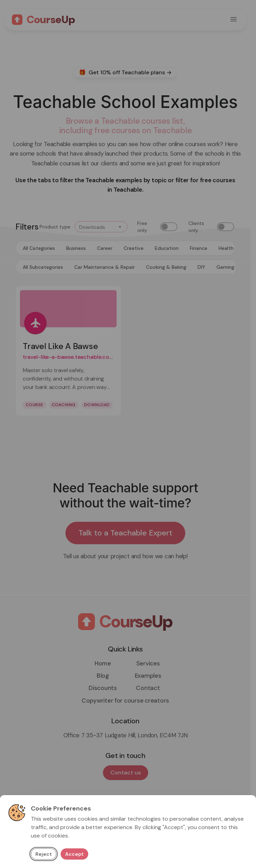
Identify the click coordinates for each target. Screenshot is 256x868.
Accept (74, 854)
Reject (44, 854)
